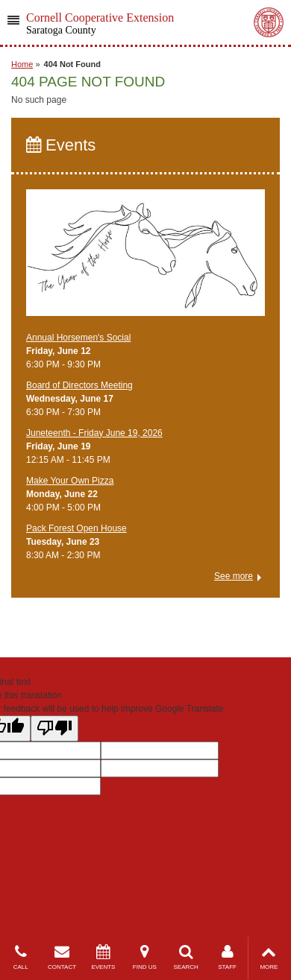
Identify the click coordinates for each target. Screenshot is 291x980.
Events (61, 145)
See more (234, 576)
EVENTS (103, 957)
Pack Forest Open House (76, 528)
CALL (21, 957)
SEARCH (186, 957)
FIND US (144, 957)
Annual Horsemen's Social (78, 338)
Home (22, 64)
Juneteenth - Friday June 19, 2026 (94, 433)
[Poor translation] (54, 728)
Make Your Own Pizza (70, 481)
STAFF (227, 957)
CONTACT (62, 957)
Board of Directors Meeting (79, 385)
